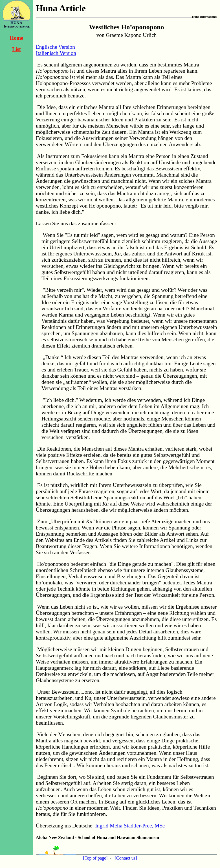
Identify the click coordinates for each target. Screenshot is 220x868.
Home (17, 38)
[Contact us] (126, 858)
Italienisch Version (56, 53)
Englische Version (55, 47)
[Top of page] (95, 858)
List (16, 49)
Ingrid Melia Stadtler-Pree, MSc (130, 826)
